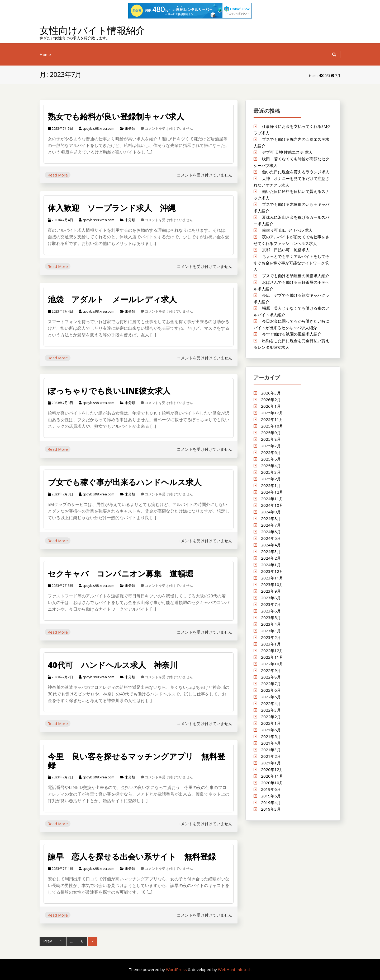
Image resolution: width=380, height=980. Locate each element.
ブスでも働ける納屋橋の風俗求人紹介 (296, 276)
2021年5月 (271, 736)
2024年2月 (271, 558)
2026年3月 (271, 393)
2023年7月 (271, 604)
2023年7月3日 (60, 403)
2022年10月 (272, 664)
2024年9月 (271, 512)
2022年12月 (272, 651)
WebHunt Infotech (235, 969)
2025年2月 (271, 479)
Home (45, 54)
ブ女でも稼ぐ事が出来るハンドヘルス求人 (125, 482)
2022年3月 (271, 710)
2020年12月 (272, 769)
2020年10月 (272, 783)
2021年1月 (271, 763)
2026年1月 (271, 406)
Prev (48, 941)
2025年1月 (271, 485)
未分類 (130, 128)
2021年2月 (271, 756)
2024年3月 (271, 551)
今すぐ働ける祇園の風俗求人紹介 (292, 334)
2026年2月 (271, 400)
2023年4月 (271, 624)
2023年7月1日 (60, 868)
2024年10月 (272, 505)
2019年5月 (271, 796)
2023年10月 (272, 584)
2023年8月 (271, 598)
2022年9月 (271, 670)
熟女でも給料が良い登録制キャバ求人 (116, 116)
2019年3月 (271, 809)
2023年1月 (271, 644)
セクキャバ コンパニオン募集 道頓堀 (120, 573)
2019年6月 (271, 789)
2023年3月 (271, 631)
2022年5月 (271, 697)
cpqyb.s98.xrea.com (96, 128)
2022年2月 (271, 717)
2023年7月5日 (60, 128)
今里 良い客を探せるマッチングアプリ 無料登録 (136, 761)
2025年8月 (271, 439)
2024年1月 (271, 565)
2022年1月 (271, 723)
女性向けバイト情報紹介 (92, 30)
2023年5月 (271, 617)
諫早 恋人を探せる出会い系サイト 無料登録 (132, 856)
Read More (58, 175)
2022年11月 (272, 657)
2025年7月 (271, 446)
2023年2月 (271, 637)
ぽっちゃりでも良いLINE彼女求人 (109, 391)
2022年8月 (271, 677)
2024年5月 (271, 538)
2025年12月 (272, 413)
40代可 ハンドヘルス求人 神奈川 (113, 665)
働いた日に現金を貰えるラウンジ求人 (296, 172)
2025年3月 (271, 472)
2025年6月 (271, 452)
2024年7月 (271, 525)
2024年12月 (272, 492)
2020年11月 (272, 776)
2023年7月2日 (60, 677)
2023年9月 (271, 591)
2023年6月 (271, 611)
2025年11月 (272, 419)
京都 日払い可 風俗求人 (286, 250)
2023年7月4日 (60, 220)
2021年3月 (271, 750)
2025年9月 (271, 433)
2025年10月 (272, 426)
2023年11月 (272, 578)
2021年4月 (271, 743)
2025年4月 (271, 466)
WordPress (177, 969)
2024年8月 (271, 518)
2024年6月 (271, 532)
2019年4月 (271, 802)
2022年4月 (271, 703)
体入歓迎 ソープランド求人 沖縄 (112, 208)
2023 (326, 76)
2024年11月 (272, 499)
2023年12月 (272, 571)
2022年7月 (271, 684)
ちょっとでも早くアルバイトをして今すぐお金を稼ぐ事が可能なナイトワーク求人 (291, 263)
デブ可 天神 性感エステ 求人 (287, 152)
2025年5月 (271, 459)
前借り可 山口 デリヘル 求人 (287, 230)
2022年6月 (271, 690)
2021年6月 (271, 730)
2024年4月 (271, 545)
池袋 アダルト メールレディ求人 (112, 299)
